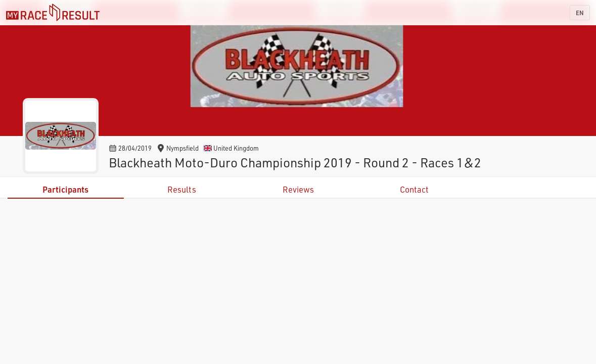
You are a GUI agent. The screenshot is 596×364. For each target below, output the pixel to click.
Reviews (298, 189)
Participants (65, 189)
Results (182, 189)
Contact (414, 189)
